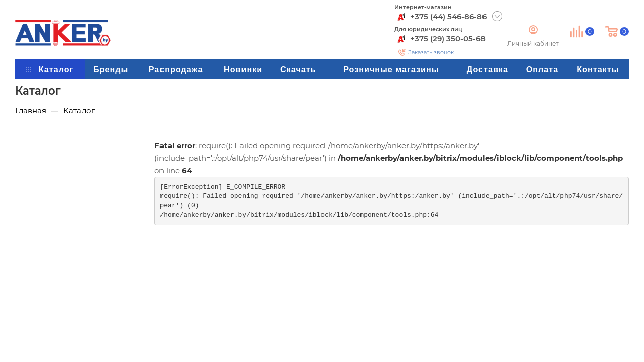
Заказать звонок (431, 52)
